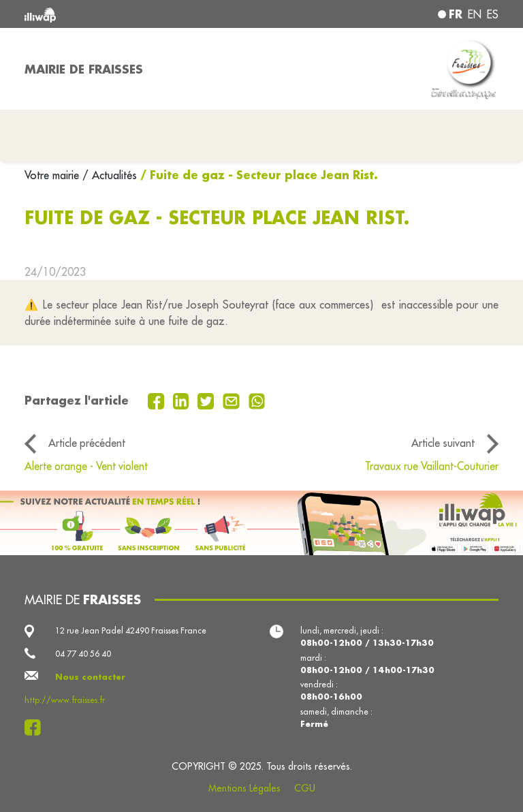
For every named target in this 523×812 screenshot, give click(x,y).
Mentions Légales (244, 788)
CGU (305, 788)
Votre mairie (53, 175)
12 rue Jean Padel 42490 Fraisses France (131, 630)
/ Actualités (110, 175)
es (493, 14)
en (475, 14)
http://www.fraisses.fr (65, 700)
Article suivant (443, 443)
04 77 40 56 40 (83, 654)
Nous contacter (90, 677)
